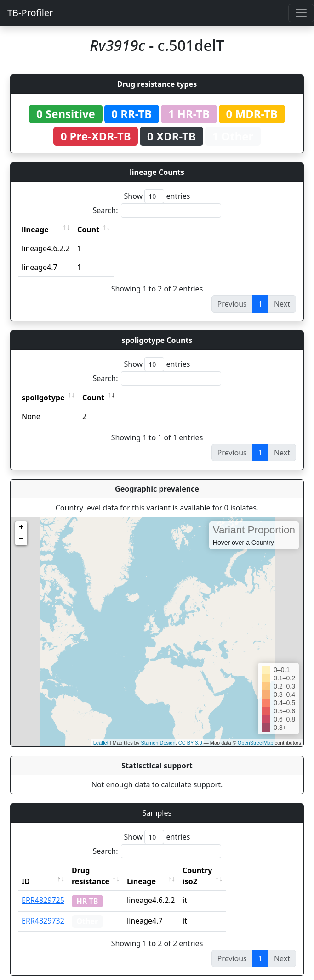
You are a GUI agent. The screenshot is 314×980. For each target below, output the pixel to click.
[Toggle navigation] (301, 13)
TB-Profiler (30, 13)
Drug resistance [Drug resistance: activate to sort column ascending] (101, 870)
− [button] (21, 539)
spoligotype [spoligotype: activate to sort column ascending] (43, 398)
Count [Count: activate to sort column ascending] (88, 230)
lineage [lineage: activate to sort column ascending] (35, 230)
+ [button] (21, 527)
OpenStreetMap (256, 743)
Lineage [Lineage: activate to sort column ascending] (162, 870)
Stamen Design (158, 743)
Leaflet (101, 743)
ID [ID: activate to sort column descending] (26, 870)
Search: (157, 210)
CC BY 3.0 (190, 743)
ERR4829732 (43, 910)
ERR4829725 (43, 889)
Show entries (157, 196)
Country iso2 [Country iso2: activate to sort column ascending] (226, 870)
